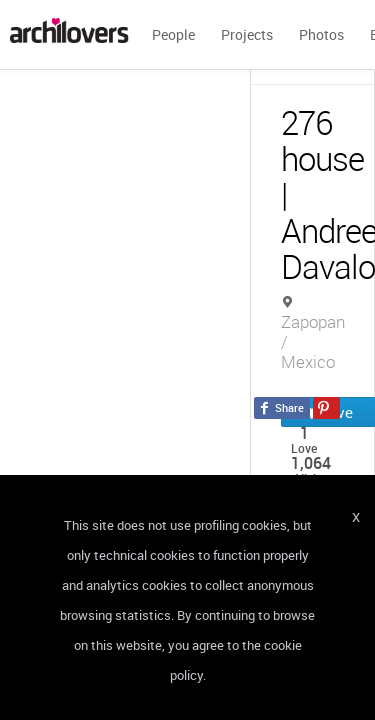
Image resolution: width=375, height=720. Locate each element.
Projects (247, 34)
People (173, 34)
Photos (321, 34)
